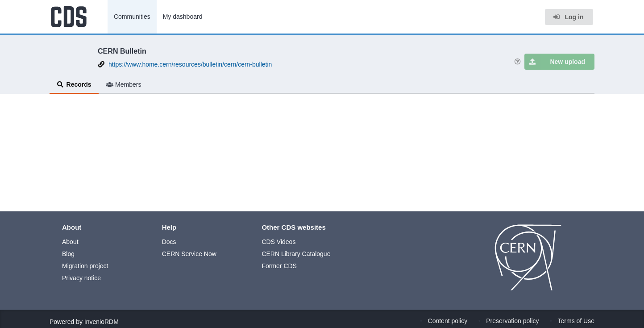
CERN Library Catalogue (296, 254)
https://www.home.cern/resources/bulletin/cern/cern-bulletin (190, 64)
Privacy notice (81, 278)
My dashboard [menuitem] (183, 17)
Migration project (85, 266)
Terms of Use (576, 321)
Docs (169, 242)
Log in (568, 17)
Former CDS (279, 266)
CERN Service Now (189, 254)
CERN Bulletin (122, 51)
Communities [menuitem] (132, 17)
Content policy (448, 321)
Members (124, 84)
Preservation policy (512, 321)
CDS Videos (278, 242)
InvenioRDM (102, 322)
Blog (68, 254)
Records (74, 84)
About (70, 242)
